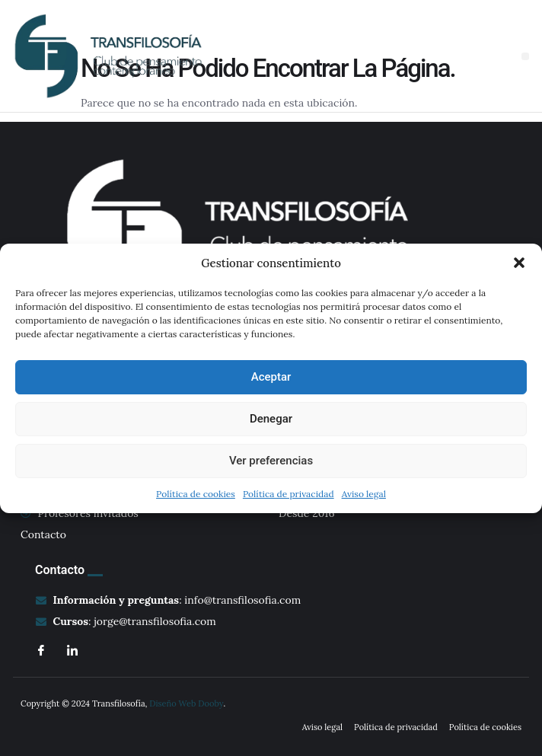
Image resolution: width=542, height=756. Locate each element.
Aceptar (271, 377)
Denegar (271, 419)
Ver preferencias (271, 461)
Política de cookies (196, 494)
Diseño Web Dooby (186, 703)
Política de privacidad (289, 494)
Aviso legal (364, 494)
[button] (519, 263)
